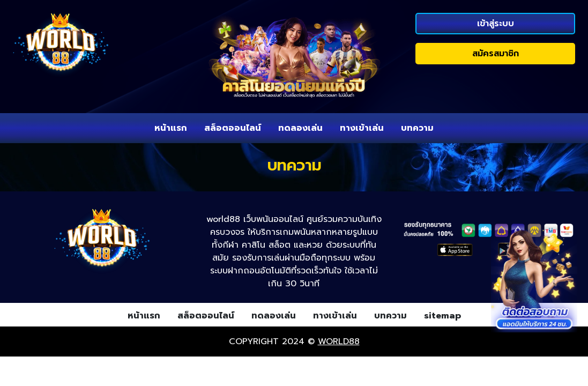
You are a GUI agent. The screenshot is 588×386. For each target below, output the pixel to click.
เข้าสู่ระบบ (496, 24)
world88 (339, 342)
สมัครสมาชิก (496, 54)
